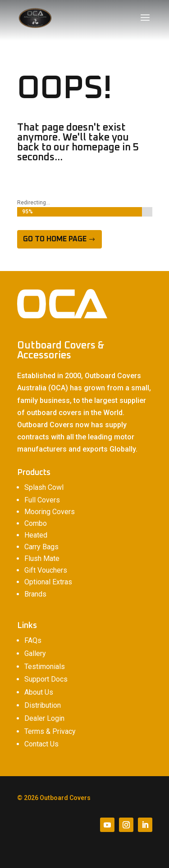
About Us (39, 692)
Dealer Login (44, 718)
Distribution (43, 705)
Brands (35, 594)
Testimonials (45, 667)
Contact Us (41, 744)
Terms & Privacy (50, 731)
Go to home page (55, 239)
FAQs (33, 640)
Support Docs (46, 679)
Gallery (35, 653)
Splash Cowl (44, 487)
